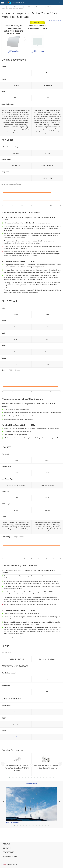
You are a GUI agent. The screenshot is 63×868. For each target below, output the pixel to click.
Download (16, 744)
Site (16, 719)
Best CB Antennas (13, 830)
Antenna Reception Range (11, 191)
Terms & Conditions (10, 856)
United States (10, 865)
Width (11, 378)
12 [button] (44, 785)
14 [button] (50, 785)
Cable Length (7, 544)
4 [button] (19, 785)
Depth (18, 378)
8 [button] (31, 785)
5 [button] (22, 785)
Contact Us (7, 848)
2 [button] (13, 785)
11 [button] (41, 785)
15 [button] (53, 785)
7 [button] (28, 785)
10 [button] (38, 785)
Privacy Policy (8, 852)
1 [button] (10, 785)
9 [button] (35, 785)
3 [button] (16, 785)
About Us (6, 844)
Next (60, 771)
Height (4, 378)
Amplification (19, 544)
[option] (31, 772)
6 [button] (25, 785)
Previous (3, 771)
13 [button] (47, 785)
